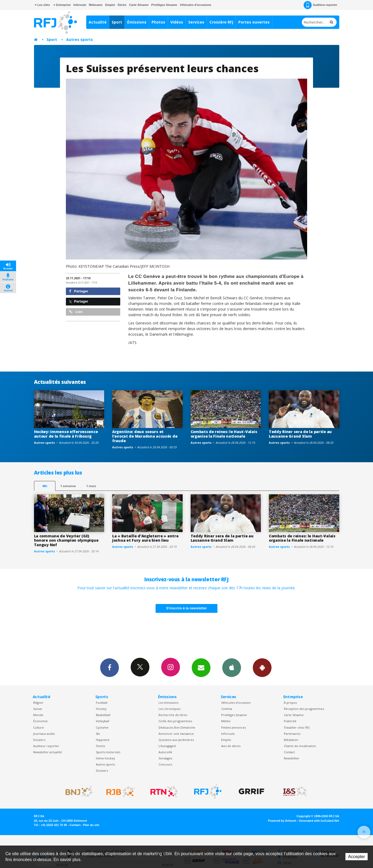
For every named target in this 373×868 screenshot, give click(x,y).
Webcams (96, 5)
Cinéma (227, 709)
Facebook (110, 667)
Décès (122, 5)
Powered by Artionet (282, 821)
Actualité (98, 22)
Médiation (291, 740)
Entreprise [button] (62, 5)
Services (196, 22)
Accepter (357, 857)
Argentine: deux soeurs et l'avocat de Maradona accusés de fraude (145, 436)
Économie (40, 721)
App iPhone (232, 667)
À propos (290, 703)
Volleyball (103, 721)
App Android (262, 667)
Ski (98, 734)
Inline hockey (105, 758)
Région (38, 703)
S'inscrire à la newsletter (187, 608)
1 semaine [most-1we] (68, 486)
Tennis (100, 746)
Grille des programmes (175, 721)
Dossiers (39, 740)
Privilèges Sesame (234, 715)
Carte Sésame (139, 5)
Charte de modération (300, 746)
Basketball (103, 715)
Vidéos (177, 22)
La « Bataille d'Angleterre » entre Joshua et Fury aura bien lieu (145, 538)
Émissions (137, 22)
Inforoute (80, 5)
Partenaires (292, 734)
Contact (289, 752)
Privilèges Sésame (164, 5)
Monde (38, 715)
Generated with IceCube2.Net (319, 821)
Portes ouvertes (254, 22)
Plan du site (91, 825)
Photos (158, 22)
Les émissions (168, 703)
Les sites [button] (42, 5)
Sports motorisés (108, 752)
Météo (226, 721)
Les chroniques (169, 709)
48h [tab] (45, 486)
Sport (117, 22)
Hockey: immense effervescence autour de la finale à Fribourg (66, 434)
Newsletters (201, 667)
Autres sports (80, 39)
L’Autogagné (167, 746)
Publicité (290, 721)
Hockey (101, 709)
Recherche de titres (173, 715)
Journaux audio (44, 734)
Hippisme (103, 740)
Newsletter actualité (48, 752)
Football (102, 703)
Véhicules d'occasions (195, 5)
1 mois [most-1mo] (91, 486)
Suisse (38, 709)
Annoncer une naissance (176, 734)
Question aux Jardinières (176, 740)
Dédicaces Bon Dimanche (177, 727)
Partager (79, 291)
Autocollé (165, 752)
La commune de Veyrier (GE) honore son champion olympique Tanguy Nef (66, 540)
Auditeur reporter (46, 746)
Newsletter (292, 758)
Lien (76, 312)
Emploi (110, 5)
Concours (165, 764)
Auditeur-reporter (320, 5)
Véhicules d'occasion (236, 703)
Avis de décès (231, 746)
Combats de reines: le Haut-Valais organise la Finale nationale (224, 434)
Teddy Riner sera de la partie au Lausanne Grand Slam (300, 434)
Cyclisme (102, 727)
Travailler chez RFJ (297, 727)
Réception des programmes (304, 709)
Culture (39, 727)
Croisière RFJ (221, 22)
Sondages (165, 758)
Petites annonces (233, 727)
